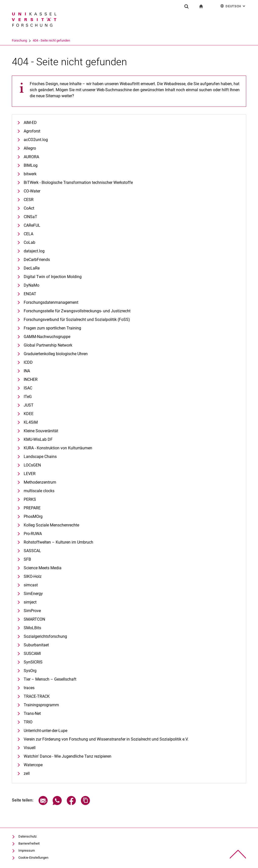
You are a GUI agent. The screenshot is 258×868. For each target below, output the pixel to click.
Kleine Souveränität (41, 431)
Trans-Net (32, 713)
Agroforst (32, 131)
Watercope (33, 765)
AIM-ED (30, 123)
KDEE (29, 414)
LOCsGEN (32, 465)
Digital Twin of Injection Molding (53, 277)
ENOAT (30, 294)
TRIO (28, 722)
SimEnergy (33, 594)
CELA (28, 234)
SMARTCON (34, 619)
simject (30, 602)
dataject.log (34, 251)
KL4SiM (31, 422)
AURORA (31, 157)
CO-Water (32, 191)
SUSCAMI (32, 654)
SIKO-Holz (33, 576)
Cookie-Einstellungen (33, 858)
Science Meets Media (43, 568)
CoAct (29, 208)
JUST (29, 405)
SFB (27, 559)
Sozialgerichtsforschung (45, 636)
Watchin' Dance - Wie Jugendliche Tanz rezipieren (68, 756)
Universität (19, 40)
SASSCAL (32, 551)
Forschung (40, 40)
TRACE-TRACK (37, 696)
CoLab (29, 242)
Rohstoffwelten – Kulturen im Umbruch (58, 542)
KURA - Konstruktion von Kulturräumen (58, 448)
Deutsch (233, 6)
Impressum (27, 850)
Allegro (30, 148)
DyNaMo (31, 285)
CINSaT (30, 217)
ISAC (28, 388)
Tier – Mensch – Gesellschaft (50, 679)
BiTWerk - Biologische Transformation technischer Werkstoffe (78, 182)
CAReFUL (32, 225)
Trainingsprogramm (41, 705)
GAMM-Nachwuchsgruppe (47, 337)
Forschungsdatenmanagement (51, 302)
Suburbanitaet (36, 645)
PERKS (30, 499)
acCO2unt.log (36, 140)
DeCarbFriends (37, 260)
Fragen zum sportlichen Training (52, 328)
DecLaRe (32, 268)
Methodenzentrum (40, 482)
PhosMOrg (33, 516)
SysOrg (30, 671)
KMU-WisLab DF (38, 439)
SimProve (32, 611)
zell (27, 773)
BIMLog (31, 165)
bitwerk (30, 174)
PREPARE (32, 508)
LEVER (30, 474)
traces (29, 688)
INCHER (31, 379)
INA (27, 371)
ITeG (28, 397)
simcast (31, 585)
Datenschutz (27, 836)
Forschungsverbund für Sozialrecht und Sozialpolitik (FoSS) (77, 320)
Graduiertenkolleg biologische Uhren (56, 354)
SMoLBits (32, 628)
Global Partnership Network (48, 345)
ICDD (28, 362)
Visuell (30, 748)
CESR (29, 200)
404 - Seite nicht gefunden (72, 40)
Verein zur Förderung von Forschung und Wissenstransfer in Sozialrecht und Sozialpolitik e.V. (106, 739)
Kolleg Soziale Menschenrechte (51, 525)
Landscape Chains (40, 457)
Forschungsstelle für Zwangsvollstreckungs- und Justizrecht (77, 311)
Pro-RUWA (33, 534)
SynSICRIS (33, 662)
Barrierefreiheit (29, 843)
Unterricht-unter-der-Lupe (45, 731)
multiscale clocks (39, 491)
